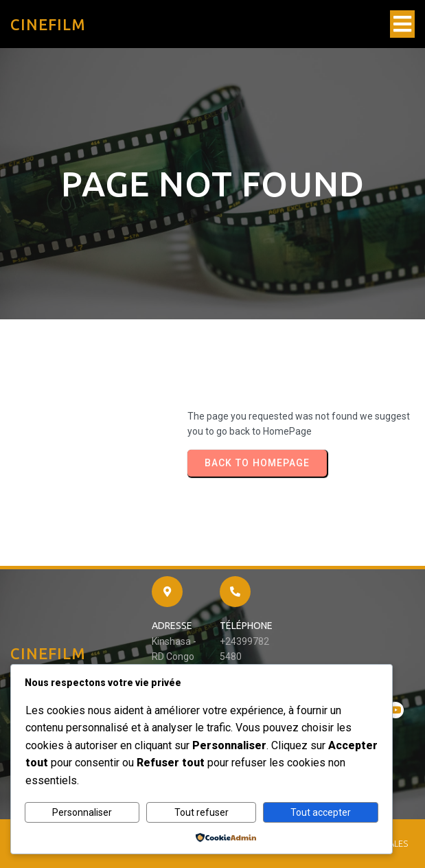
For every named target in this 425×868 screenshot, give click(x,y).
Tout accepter (321, 812)
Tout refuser (202, 812)
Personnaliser (82, 812)
